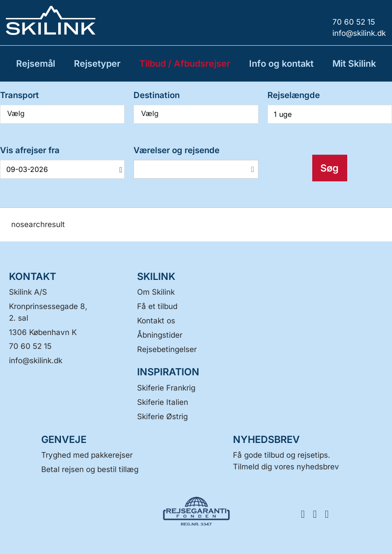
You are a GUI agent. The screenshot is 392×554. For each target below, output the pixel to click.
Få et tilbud (157, 306)
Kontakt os (156, 321)
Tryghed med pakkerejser (87, 455)
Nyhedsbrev (266, 439)
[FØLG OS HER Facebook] (306, 513)
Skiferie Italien (163, 402)
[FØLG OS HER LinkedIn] (330, 513)
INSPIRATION (168, 372)
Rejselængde (294, 95)
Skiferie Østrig (162, 417)
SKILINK (156, 276)
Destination (157, 95)
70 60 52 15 (30, 346)
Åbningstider (160, 335)
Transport (19, 95)
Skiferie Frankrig (166, 388)
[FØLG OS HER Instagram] (318, 513)
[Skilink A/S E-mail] (36, 361)
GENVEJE (64, 439)
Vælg (62, 114)
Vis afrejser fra (30, 150)
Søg (330, 168)
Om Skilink (156, 292)
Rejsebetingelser (167, 349)
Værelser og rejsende (177, 150)
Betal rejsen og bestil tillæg (90, 469)
